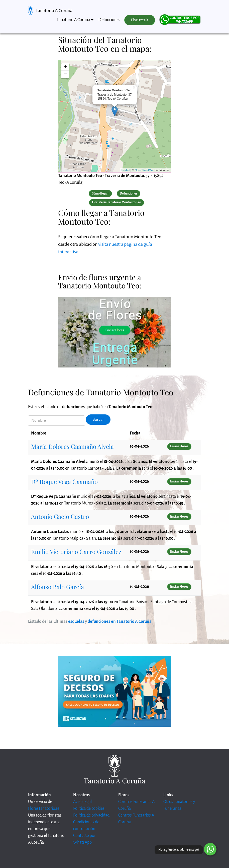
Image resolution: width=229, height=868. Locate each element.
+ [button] (65, 67)
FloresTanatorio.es (44, 809)
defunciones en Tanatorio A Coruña (120, 622)
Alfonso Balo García (58, 587)
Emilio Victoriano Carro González (76, 551)
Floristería (140, 20)
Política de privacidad (91, 815)
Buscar (98, 419)
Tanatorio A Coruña (54, 11)
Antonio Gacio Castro (60, 516)
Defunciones (109, 20)
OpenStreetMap (145, 170)
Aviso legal (82, 802)
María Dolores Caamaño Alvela (72, 446)
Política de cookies (89, 809)
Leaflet (126, 170)
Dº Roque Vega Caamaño (64, 481)
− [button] (65, 75)
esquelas (76, 622)
